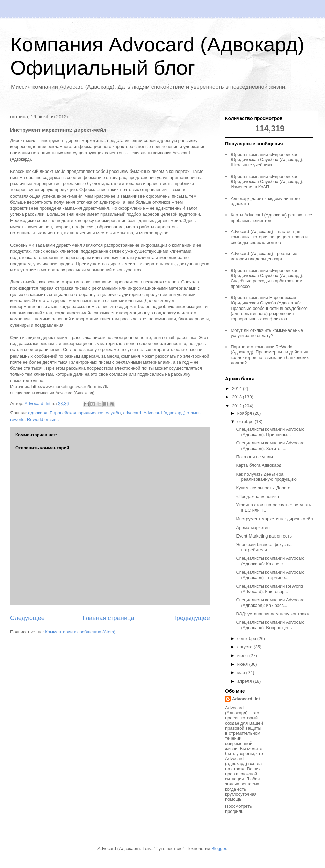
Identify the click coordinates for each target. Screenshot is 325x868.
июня (243, 664)
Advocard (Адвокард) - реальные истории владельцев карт (264, 256)
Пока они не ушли (254, 457)
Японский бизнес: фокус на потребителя (264, 547)
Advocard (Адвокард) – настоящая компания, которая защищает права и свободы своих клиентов (269, 237)
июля (243, 655)
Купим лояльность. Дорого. (264, 488)
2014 (237, 389)
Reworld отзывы (43, 420)
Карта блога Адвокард (259, 465)
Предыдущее (191, 618)
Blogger (219, 849)
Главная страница (109, 618)
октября (246, 422)
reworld (17, 420)
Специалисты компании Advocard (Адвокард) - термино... (270, 575)
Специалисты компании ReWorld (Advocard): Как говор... (269, 589)
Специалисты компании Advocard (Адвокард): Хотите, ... (270, 446)
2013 (237, 397)
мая (242, 673)
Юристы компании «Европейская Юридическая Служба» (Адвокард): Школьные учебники (267, 160)
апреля (245, 681)
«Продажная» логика (257, 496)
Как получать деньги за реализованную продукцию (266, 477)
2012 (237, 406)
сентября (247, 638)
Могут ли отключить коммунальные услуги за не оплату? (267, 333)
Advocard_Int (246, 699)
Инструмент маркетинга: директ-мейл (274, 519)
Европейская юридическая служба (85, 413)
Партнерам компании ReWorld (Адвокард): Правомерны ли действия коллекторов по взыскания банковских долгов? (270, 355)
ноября (245, 413)
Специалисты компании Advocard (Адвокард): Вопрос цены (270, 625)
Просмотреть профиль (239, 809)
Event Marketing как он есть (264, 536)
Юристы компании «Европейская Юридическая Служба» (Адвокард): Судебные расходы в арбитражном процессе (267, 278)
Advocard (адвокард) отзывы (173, 413)
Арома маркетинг (254, 528)
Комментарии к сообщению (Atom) (80, 632)
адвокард (38, 413)
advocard (132, 413)
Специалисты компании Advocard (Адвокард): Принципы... (270, 432)
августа (245, 647)
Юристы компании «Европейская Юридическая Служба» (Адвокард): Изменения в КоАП (267, 182)
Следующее (27, 618)
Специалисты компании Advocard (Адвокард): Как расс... (270, 603)
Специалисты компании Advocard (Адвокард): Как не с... (270, 561)
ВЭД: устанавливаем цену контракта (273, 614)
